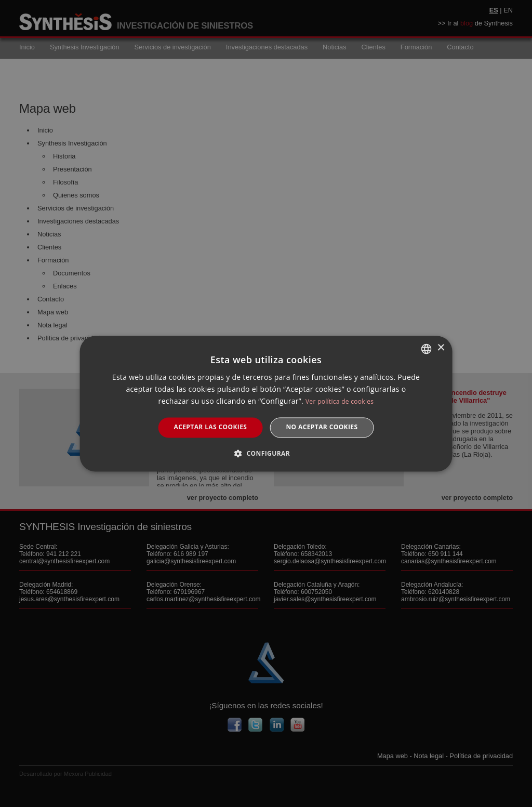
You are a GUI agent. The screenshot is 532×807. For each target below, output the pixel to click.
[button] (266, 453)
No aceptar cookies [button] (322, 427)
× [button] (440, 348)
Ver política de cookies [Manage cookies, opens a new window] (340, 402)
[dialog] (266, 403)
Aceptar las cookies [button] (211, 427)
